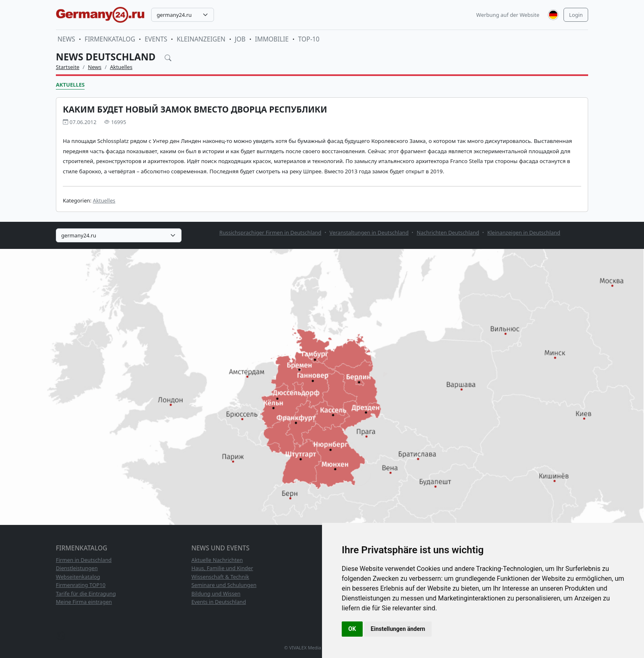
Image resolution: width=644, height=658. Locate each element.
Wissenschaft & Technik (220, 577)
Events (156, 39)
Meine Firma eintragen (84, 602)
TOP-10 (309, 39)
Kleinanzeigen (201, 39)
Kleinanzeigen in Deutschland (524, 232)
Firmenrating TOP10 (81, 585)
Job (240, 39)
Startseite (68, 67)
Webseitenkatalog (78, 577)
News (66, 39)
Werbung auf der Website (508, 15)
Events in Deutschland (219, 602)
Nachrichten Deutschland (448, 232)
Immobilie (272, 39)
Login (576, 15)
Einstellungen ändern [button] (398, 629)
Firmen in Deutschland (84, 560)
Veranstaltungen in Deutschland (369, 232)
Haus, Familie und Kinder (222, 568)
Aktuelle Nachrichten (217, 560)
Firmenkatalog (110, 39)
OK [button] (352, 629)
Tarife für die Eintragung (86, 594)
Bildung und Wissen (216, 594)
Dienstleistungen (77, 568)
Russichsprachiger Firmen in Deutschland (270, 232)
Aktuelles (121, 67)
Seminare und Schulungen (224, 585)
